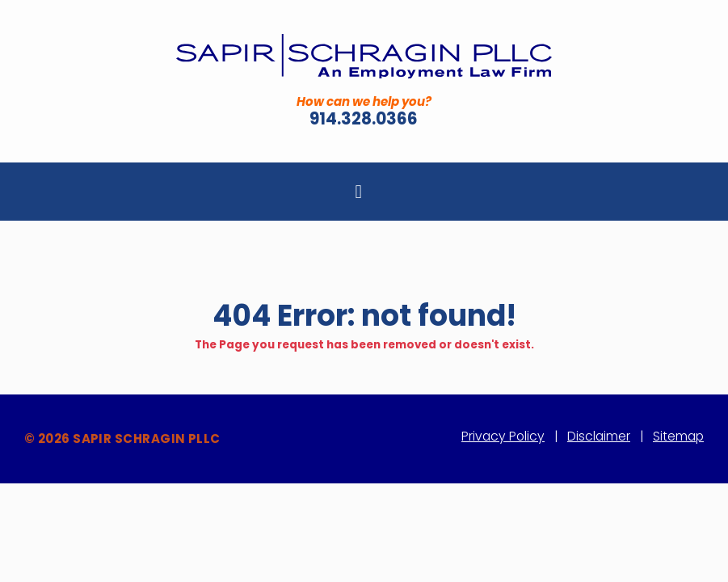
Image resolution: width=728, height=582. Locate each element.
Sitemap (678, 436)
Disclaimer (599, 436)
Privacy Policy (503, 436)
